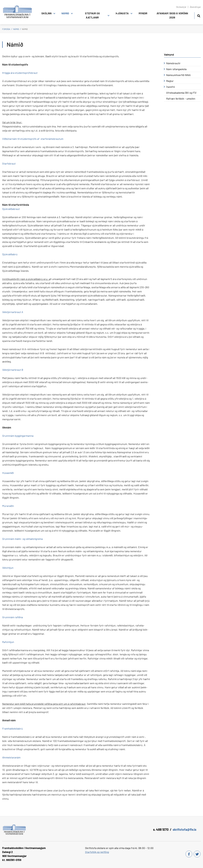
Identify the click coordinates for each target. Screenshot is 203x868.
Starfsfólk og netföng (97, 852)
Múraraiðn (8, 506)
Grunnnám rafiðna (13, 617)
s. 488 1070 (161, 829)
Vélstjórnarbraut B (13, 370)
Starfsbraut (9, 163)
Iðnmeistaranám (11, 757)
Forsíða (6, 29)
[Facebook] (189, 854)
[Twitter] (197, 854)
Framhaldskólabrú (13, 729)
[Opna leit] (199, 15)
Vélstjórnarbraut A (13, 312)
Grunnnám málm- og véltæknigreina (22, 539)
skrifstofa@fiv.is (185, 829)
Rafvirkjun (8, 642)
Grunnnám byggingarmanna (18, 436)
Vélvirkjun (8, 568)
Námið (16, 29)
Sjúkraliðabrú (10, 254)
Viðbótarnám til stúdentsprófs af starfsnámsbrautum (33, 139)
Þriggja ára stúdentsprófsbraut (20, 73)
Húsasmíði (8, 473)
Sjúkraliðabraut (11, 209)
